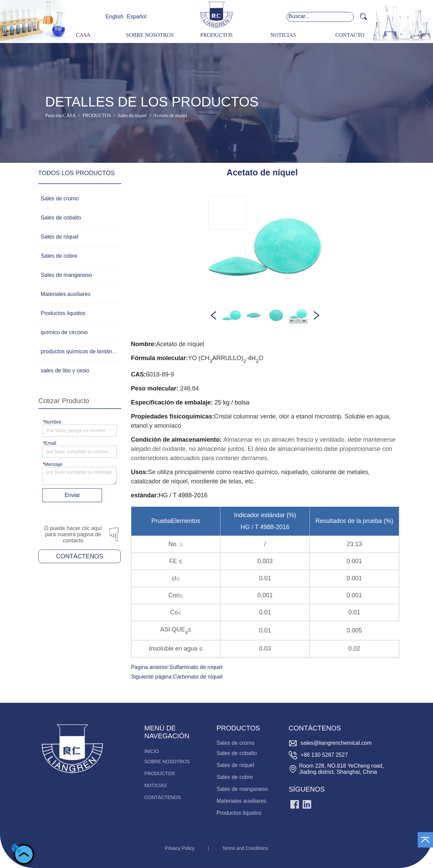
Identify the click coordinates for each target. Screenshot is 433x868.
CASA (69, 116)
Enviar (72, 495)
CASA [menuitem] (83, 35)
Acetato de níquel (170, 116)
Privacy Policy (180, 848)
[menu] (216, 35)
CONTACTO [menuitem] (350, 35)
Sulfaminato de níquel (196, 667)
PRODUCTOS (97, 116)
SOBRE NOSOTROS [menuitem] (150, 35)
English (114, 17)
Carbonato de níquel (198, 677)
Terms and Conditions (245, 848)
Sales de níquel (132, 116)
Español (136, 17)
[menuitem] (216, 35)
